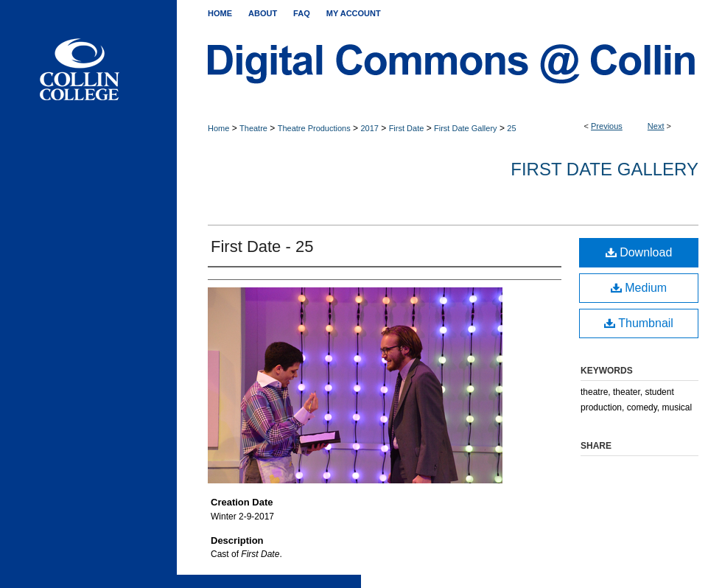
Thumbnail (639, 323)
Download (639, 252)
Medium (639, 288)
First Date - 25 (262, 246)
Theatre (253, 128)
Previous (607, 126)
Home (218, 128)
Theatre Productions (314, 128)
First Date (407, 128)
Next (656, 126)
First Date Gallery (466, 128)
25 (511, 128)
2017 (369, 128)
